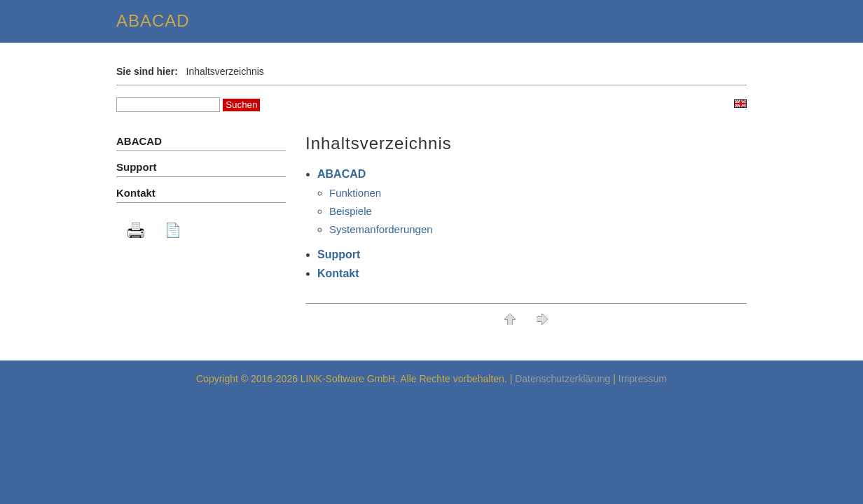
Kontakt (338, 273)
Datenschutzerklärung (562, 379)
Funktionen (355, 193)
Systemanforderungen (381, 229)
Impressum (643, 379)
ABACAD (341, 174)
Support (339, 254)
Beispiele (351, 211)
